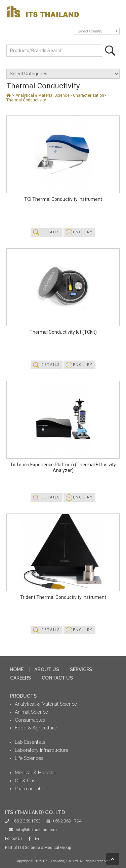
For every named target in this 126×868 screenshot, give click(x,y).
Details (51, 232)
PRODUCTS (23, 696)
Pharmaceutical (31, 789)
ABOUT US (47, 669)
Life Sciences (29, 758)
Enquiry (83, 232)
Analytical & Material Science (43, 95)
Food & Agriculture (36, 728)
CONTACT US (57, 678)
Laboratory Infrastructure (41, 750)
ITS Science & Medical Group (45, 848)
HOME (17, 669)
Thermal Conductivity (26, 100)
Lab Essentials (30, 742)
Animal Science (31, 712)
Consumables (30, 720)
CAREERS (20, 678)
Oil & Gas (25, 781)
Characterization (89, 95)
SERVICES (81, 669)
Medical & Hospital (35, 773)
